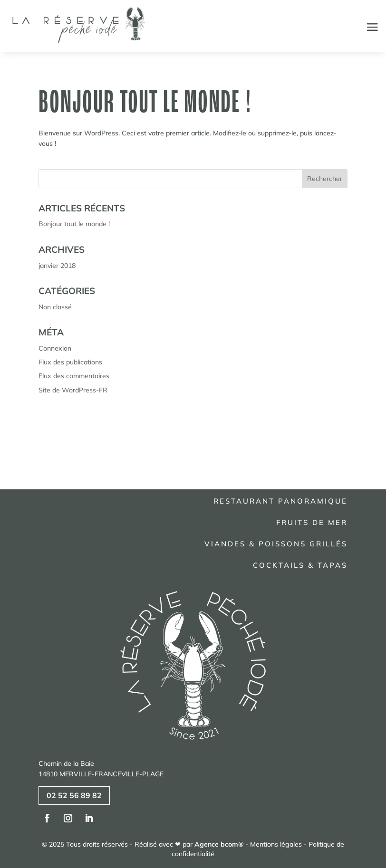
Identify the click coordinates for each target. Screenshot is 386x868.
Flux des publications (70, 362)
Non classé (55, 307)
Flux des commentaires (74, 376)
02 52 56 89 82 (74, 795)
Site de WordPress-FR (73, 390)
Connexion (55, 348)
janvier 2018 (57, 266)
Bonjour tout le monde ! (145, 101)
